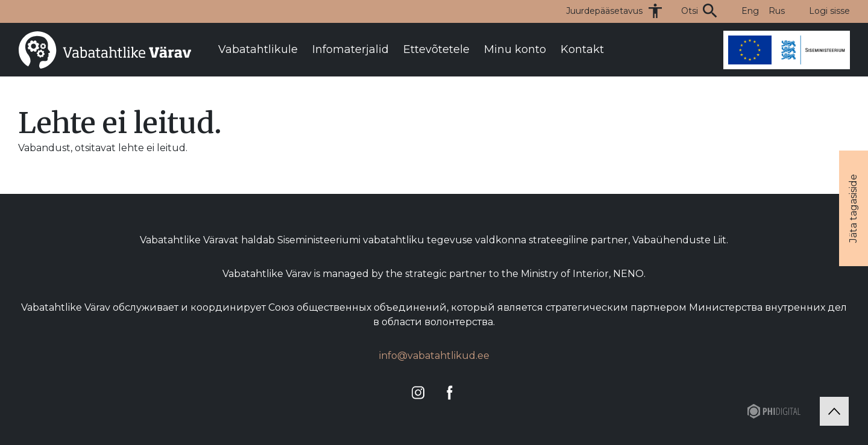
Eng (750, 11)
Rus (777, 11)
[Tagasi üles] (834, 411)
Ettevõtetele (436, 49)
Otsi (690, 11)
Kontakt (582, 49)
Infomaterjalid (351, 49)
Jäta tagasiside (853, 208)
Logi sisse (829, 11)
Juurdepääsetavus (604, 11)
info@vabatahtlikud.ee (434, 356)
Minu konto (515, 49)
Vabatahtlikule (258, 49)
